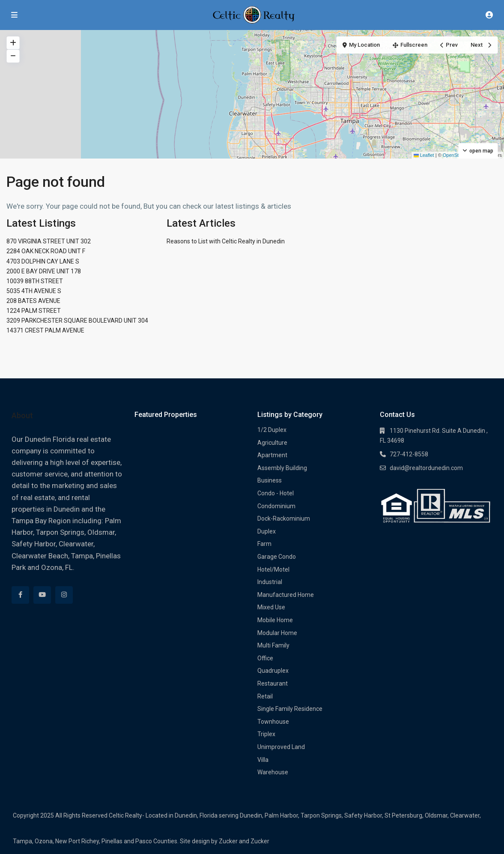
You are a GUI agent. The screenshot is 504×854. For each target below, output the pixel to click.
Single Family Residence (290, 709)
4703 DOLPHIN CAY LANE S (43, 261)
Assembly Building (282, 468)
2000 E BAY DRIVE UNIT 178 (44, 271)
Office (265, 658)
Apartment (272, 455)
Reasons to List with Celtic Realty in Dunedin (226, 241)
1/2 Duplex (272, 430)
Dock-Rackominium (284, 518)
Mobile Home (275, 620)
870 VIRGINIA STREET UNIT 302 (49, 241)
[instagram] (64, 595)
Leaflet (424, 155)
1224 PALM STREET (34, 311)
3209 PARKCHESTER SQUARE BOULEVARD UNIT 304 (77, 321)
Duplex (267, 531)
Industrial (270, 582)
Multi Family (273, 645)
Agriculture (272, 443)
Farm (264, 544)
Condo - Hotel (276, 493)
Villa (263, 760)
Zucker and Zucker (244, 841)
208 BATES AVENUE (33, 301)
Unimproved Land (281, 747)
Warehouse (273, 772)
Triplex (266, 734)
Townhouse (273, 722)
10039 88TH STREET (35, 281)
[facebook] (20, 595)
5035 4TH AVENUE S (34, 291)
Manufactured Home (286, 595)
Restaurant (273, 683)
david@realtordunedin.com (426, 468)
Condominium (276, 506)
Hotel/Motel (273, 569)
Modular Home (277, 633)
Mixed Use (271, 607)
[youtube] (42, 595)
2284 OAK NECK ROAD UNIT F (46, 251)
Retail (265, 696)
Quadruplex (273, 671)
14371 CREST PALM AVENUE (45, 330)
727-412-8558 (409, 454)
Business (270, 480)
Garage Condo (277, 557)
